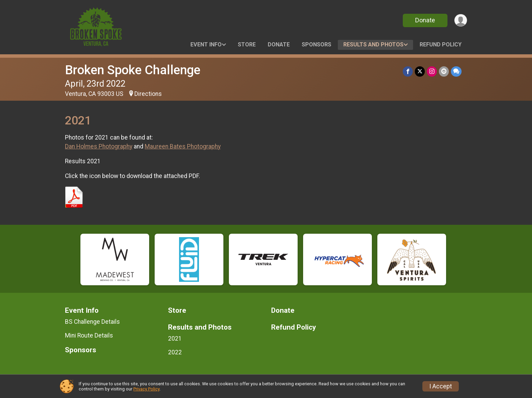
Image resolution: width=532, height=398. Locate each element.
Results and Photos (373, 45)
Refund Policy (441, 45)
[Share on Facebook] (408, 71)
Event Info (206, 45)
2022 (175, 352)
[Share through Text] (456, 71)
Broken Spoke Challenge (133, 70)
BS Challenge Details (92, 322)
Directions (148, 94)
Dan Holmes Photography (99, 146)
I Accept (441, 386)
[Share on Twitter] (420, 71)
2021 (175, 339)
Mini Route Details (89, 335)
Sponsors (317, 45)
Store (247, 45)
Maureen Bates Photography (183, 146)
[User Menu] (461, 20)
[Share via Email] (444, 71)
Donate (425, 20)
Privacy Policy (146, 389)
